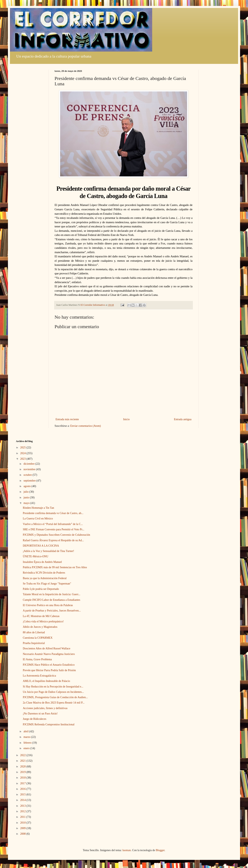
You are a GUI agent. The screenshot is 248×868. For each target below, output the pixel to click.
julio (26, 492)
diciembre (29, 464)
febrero (28, 743)
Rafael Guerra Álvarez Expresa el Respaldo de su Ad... (53, 540)
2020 (23, 767)
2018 (23, 778)
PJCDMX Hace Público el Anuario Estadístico (49, 665)
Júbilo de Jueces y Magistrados (40, 627)
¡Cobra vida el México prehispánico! (43, 621)
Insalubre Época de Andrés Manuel (42, 562)
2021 (23, 761)
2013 (23, 806)
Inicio (126, 419)
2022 (23, 755)
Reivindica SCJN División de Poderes (44, 573)
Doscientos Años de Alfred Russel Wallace (47, 648)
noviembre (30, 469)
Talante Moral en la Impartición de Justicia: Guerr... (52, 594)
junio (27, 497)
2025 (23, 447)
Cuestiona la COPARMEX (38, 638)
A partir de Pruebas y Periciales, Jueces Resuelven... (52, 611)
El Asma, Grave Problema (37, 659)
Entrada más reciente (67, 419)
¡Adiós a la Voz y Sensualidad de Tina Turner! (48, 551)
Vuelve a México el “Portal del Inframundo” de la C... (53, 524)
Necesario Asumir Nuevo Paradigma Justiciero (49, 654)
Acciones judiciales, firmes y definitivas (45, 708)
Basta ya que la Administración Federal (45, 578)
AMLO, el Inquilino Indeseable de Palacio (46, 681)
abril (26, 731)
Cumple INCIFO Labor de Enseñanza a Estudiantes (51, 600)
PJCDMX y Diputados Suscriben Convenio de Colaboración (56, 535)
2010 (23, 823)
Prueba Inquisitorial (34, 643)
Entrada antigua (183, 419)
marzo (27, 737)
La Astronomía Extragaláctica (39, 676)
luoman (127, 850)
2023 (23, 459)
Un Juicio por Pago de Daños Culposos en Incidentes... (53, 692)
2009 (23, 828)
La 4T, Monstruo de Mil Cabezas (41, 616)
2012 (23, 811)
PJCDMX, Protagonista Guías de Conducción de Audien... (55, 697)
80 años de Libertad (34, 632)
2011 (23, 817)
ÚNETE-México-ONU (36, 556)
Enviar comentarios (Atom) (86, 426)
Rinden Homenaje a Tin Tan (38, 508)
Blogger (160, 850)
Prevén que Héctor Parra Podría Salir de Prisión (49, 670)
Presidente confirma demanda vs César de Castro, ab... (53, 513)
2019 (23, 772)
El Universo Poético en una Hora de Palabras (48, 605)
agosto (27, 486)
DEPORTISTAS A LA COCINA (41, 546)
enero (27, 748)
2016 (23, 789)
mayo (27, 503)
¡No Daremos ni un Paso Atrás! (40, 714)
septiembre (30, 481)
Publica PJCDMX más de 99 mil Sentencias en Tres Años (55, 567)
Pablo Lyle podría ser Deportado (41, 589)
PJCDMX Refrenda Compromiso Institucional (49, 724)
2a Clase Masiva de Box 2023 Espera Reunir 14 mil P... (54, 703)
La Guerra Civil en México (38, 519)
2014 (23, 800)
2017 (23, 783)
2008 (23, 834)
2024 (23, 453)
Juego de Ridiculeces (35, 719)
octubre (28, 475)
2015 (23, 794)
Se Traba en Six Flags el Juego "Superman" (47, 584)
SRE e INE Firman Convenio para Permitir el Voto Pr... (54, 529)
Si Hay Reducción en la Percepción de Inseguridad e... (53, 687)
